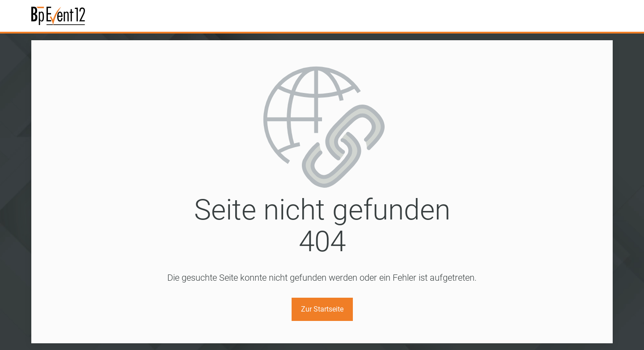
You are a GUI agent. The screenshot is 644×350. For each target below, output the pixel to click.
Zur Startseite (322, 309)
